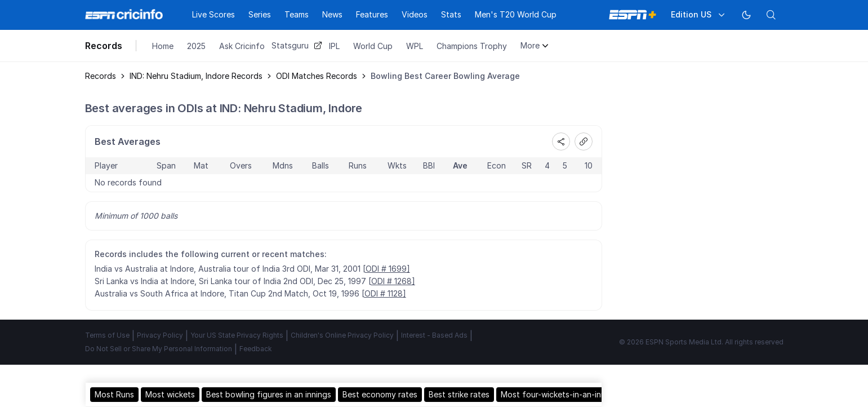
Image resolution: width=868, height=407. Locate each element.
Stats (451, 14)
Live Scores (213, 14)
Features (372, 14)
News (332, 14)
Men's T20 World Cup (516, 14)
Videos (415, 14)
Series (260, 14)
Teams (297, 14)
